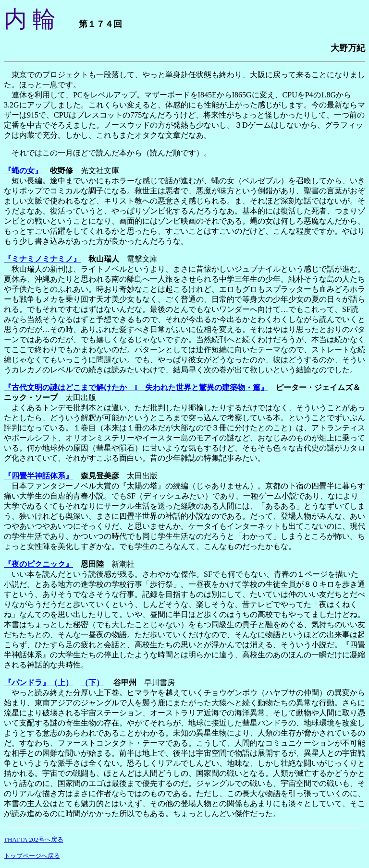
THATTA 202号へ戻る (34, 839)
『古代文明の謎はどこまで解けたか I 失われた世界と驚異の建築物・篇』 (136, 387)
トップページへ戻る (32, 856)
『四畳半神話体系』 (38, 476)
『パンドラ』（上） (38, 683)
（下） (92, 683)
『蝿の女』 (23, 171)
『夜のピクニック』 (38, 564)
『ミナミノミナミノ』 (42, 259)
